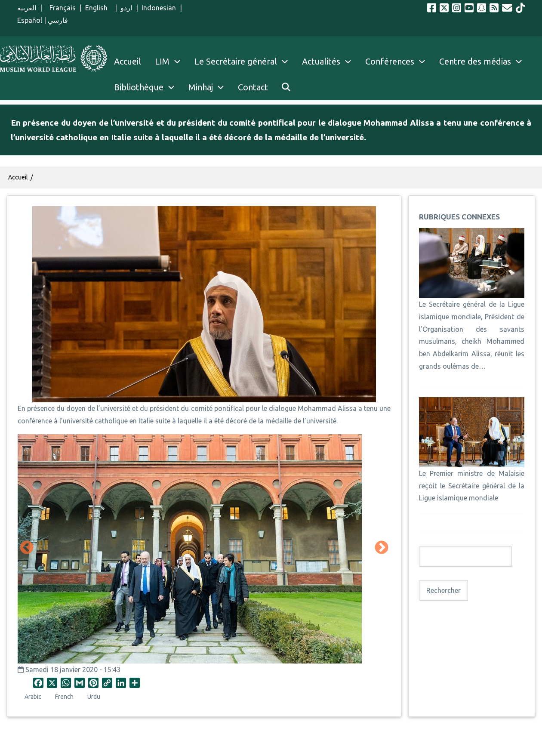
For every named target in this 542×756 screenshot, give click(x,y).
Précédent (27, 548)
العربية (27, 8)
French (64, 697)
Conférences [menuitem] (390, 61)
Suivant (382, 548)
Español (30, 20)
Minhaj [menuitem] (201, 87)
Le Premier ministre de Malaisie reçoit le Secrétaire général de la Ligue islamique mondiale (472, 486)
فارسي (58, 20)
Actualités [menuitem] (321, 61)
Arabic (33, 697)
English (98, 8)
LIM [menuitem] (162, 61)
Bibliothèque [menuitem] (139, 87)
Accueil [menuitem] (128, 61)
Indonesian (159, 8)
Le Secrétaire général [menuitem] (245, 62)
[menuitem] (286, 87)
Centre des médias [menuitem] (475, 61)
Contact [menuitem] (253, 87)
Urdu (94, 697)
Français (61, 8)
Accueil (18, 177)
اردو (126, 8)
